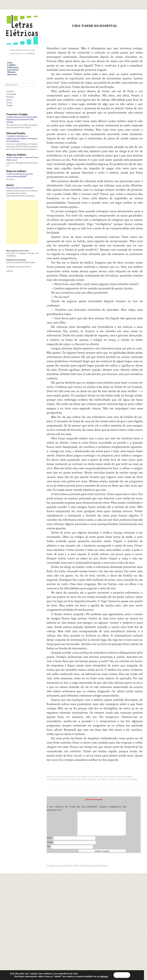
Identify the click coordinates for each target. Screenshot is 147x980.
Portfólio (11, 65)
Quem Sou (12, 74)
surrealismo (102, 779)
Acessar (9, 271)
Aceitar (122, 975)
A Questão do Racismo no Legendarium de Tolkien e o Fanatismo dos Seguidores (22, 138)
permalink (133, 779)
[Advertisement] (73, 222)
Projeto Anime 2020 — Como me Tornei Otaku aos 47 (22, 158)
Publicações (13, 67)
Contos (119, 776)
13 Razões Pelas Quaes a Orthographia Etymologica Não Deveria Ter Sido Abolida (22, 119)
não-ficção (92, 779)
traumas (111, 779)
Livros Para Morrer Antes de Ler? (20, 188)
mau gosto (82, 779)
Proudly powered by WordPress (60, 865)
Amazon (10, 91)
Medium (10, 97)
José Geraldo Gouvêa (85, 776)
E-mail (50, 842)
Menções (11, 72)
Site (49, 846)
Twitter (10, 105)
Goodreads (11, 94)
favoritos (63, 779)
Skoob (9, 102)
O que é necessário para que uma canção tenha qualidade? (20, 175)
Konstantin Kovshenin (99, 865)
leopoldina (72, 779)
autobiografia (52, 779)
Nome (50, 838)
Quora (9, 99)
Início (10, 63)
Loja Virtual (13, 70)
